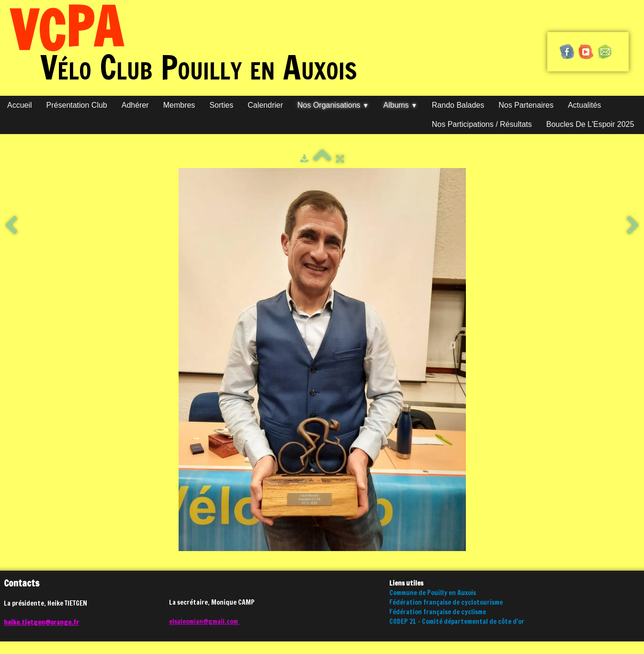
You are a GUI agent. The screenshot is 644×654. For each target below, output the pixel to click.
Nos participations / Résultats (482, 124)
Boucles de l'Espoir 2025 (590, 124)
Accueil (20, 105)
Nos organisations (333, 105)
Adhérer (135, 105)
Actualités (584, 105)
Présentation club (77, 105)
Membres (179, 105)
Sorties (221, 105)
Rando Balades (458, 105)
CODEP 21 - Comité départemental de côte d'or (457, 621)
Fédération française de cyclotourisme (446, 602)
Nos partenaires (526, 105)
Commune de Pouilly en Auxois (433, 593)
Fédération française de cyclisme (438, 612)
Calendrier (265, 105)
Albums (401, 105)
